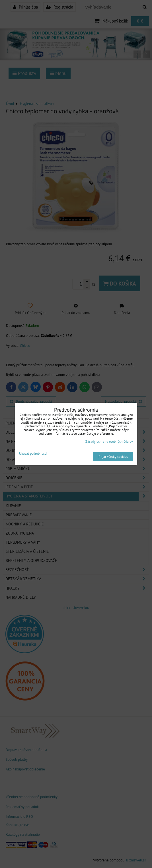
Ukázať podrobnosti (33, 453)
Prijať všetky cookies (113, 457)
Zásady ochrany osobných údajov (109, 441)
